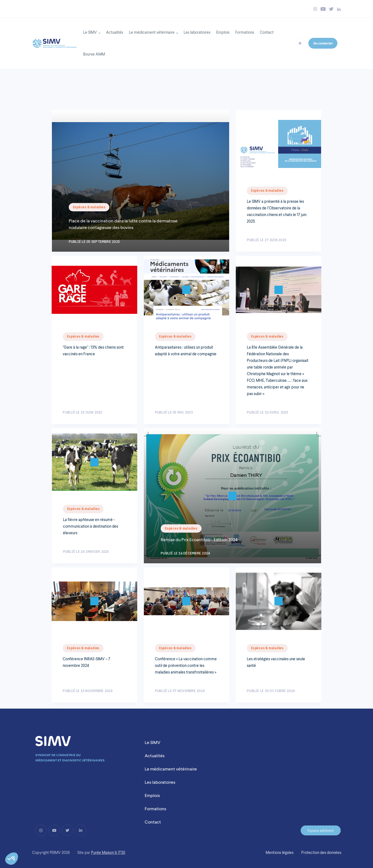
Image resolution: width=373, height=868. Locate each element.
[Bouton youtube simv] (323, 9)
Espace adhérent (321, 830)
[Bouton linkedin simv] (339, 9)
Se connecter (323, 43)
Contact (267, 32)
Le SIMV (90, 32)
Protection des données (321, 853)
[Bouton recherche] (300, 43)
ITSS (121, 853)
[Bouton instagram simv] (315, 9)
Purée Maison (102, 853)
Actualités (115, 32)
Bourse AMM (94, 54)
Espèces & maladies (89, 207)
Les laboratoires (197, 32)
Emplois (223, 32)
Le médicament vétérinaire (152, 32)
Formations (245, 32)
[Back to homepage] (55, 42)
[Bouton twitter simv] (331, 9)
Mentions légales (280, 853)
